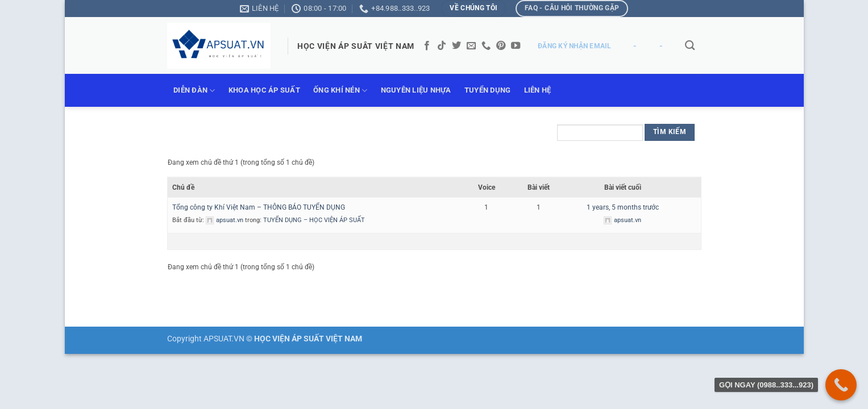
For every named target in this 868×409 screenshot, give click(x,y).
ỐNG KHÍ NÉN (340, 91)
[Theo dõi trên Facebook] (427, 46)
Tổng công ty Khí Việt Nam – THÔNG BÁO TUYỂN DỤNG (259, 207)
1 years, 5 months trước (623, 207)
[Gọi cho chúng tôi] (486, 46)
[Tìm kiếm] (690, 46)
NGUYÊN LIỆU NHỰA (416, 90)
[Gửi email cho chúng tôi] (471, 46)
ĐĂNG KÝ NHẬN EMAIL (574, 46)
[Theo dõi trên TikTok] (442, 46)
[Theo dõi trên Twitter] (456, 46)
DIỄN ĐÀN (194, 91)
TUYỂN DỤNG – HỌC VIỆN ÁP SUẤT (314, 220)
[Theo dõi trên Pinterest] (501, 46)
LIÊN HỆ (538, 90)
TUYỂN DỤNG (488, 90)
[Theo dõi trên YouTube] (516, 46)
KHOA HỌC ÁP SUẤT (264, 90)
